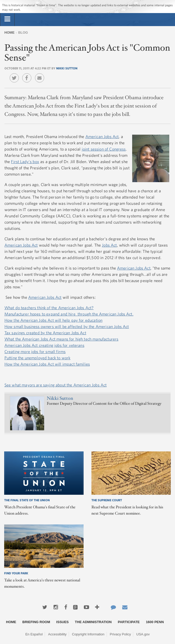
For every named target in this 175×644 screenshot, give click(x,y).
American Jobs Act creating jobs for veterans (44, 345)
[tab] (7, 19)
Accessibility (57, 634)
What (9, 308)
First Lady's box (25, 162)
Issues (62, 622)
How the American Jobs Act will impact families (47, 364)
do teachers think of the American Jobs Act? (54, 308)
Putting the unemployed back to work (37, 358)
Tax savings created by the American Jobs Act (45, 333)
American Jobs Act (102, 136)
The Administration (93, 622)
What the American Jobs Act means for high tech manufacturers (62, 339)
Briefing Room (36, 622)
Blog (23, 32)
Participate (129, 622)
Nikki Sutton (67, 68)
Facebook (28, 74)
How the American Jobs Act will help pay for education (53, 320)
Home (10, 32)
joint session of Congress (104, 149)
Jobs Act (109, 245)
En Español (34, 634)
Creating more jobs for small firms (35, 351)
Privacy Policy (120, 634)
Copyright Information (88, 634)
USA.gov (143, 634)
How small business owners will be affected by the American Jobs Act (67, 326)
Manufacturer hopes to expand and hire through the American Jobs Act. (69, 314)
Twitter (16, 74)
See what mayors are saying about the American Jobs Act (56, 385)
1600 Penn (155, 622)
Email (41, 74)
